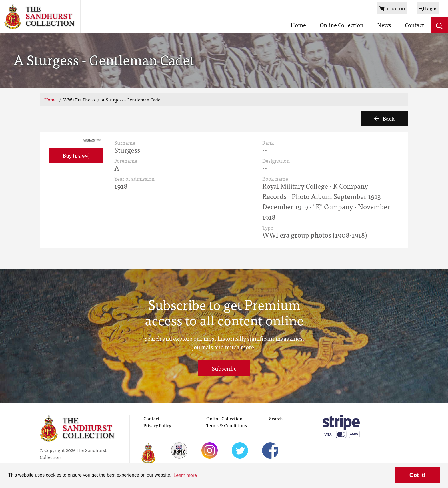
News (384, 25)
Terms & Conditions (227, 425)
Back (384, 118)
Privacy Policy (157, 425)
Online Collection (342, 25)
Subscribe (224, 368)
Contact (414, 25)
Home (298, 25)
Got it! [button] (417, 475)
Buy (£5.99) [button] (76, 155)
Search (276, 418)
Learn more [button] (185, 475)
